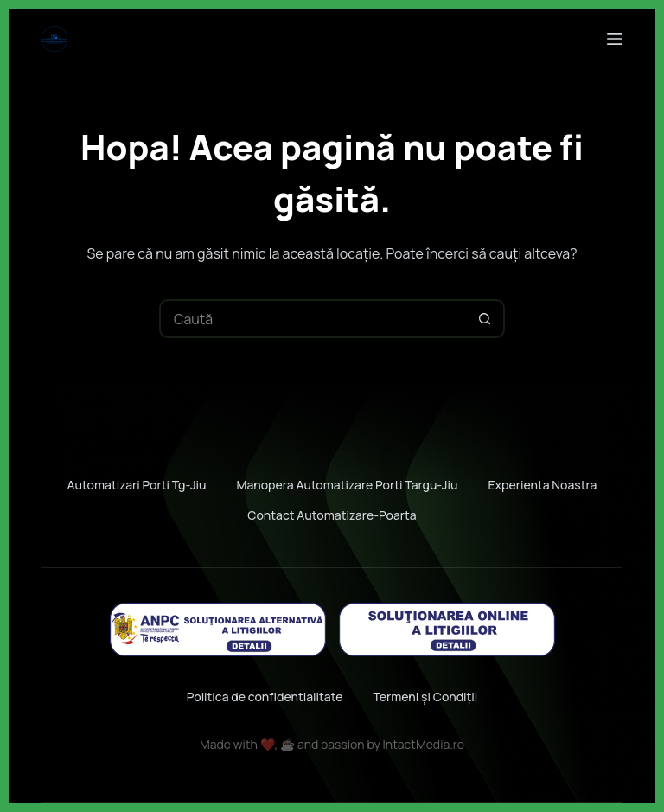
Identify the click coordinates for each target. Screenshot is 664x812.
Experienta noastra (542, 485)
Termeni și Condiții (425, 697)
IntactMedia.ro (424, 744)
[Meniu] (615, 39)
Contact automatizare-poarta (332, 515)
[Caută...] (313, 319)
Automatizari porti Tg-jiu (137, 485)
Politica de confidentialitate (265, 697)
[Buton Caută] (485, 319)
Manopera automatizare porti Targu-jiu (348, 485)
